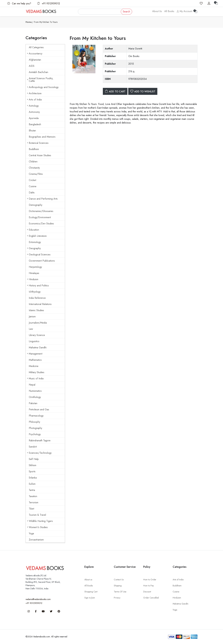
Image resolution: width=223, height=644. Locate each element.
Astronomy (34, 112)
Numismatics (35, 391)
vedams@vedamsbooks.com (38, 599)
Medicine (34, 366)
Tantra (32, 490)
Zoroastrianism (36, 540)
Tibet (31, 509)
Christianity (34, 168)
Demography (36, 205)
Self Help (34, 459)
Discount (147, 592)
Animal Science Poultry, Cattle (40, 80)
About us (88, 580)
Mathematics (35, 360)
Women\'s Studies (37, 527)
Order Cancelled (151, 598)
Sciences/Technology (39, 453)
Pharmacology (36, 416)
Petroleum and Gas (39, 409)
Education (33, 230)
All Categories (36, 47)
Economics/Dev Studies (41, 224)
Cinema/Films (36, 174)
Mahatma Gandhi (38, 347)
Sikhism (33, 465)
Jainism (32, 316)
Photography (35, 428)
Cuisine (33, 186)
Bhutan (32, 131)
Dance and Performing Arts (42, 199)
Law (31, 329)
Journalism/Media (38, 323)
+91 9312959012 (49, 3)
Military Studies (37, 372)
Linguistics (34, 341)
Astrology (33, 106)
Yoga (31, 533)
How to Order (150, 580)
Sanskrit (33, 447)
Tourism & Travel (37, 515)
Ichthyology (35, 292)
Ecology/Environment (40, 217)
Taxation (33, 496)
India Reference (37, 298)
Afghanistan (35, 60)
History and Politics (38, 286)
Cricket (32, 180)
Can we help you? (19, 3)
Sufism (32, 484)
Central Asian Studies (40, 155)
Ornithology (35, 397)
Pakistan (33, 403)
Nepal (32, 385)
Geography (34, 248)
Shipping (118, 586)
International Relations (40, 304)
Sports (32, 471)
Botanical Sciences (38, 143)
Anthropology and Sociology (43, 87)
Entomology (35, 242)
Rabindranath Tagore (40, 440)
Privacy (117, 598)
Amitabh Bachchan (38, 72)
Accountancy (35, 54)
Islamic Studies (36, 310)
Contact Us (119, 580)
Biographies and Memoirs (42, 137)
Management (35, 354)
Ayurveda (34, 118)
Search (126, 12)
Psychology (35, 434)
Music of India (35, 378)
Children (33, 162)
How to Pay (149, 586)
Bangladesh (35, 124)
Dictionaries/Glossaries (41, 211)
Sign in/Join (90, 598)
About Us (157, 11)
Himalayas (34, 273)
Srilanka (33, 478)
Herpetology (35, 267)
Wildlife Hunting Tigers (40, 521)
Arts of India (34, 100)
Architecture (34, 93)
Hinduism (33, 279)
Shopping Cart (91, 592)
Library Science (37, 335)
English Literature (37, 236)
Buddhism (34, 149)
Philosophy (34, 422)
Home (29, 22)
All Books (169, 11)
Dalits (32, 193)
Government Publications (42, 261)
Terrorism (34, 502)
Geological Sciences (39, 255)
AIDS (32, 66)
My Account (184, 11)
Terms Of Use (120, 592)
